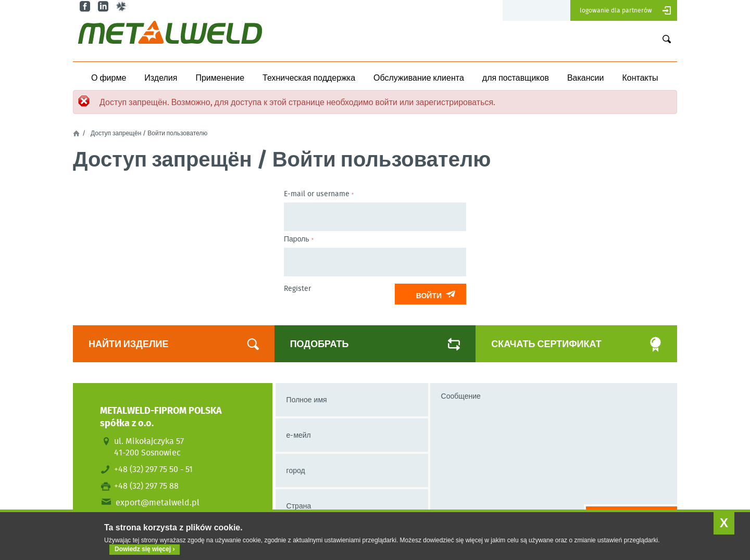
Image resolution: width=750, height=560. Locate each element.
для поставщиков (516, 78)
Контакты (640, 78)
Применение (220, 78)
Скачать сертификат (565, 344)
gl (123, 7)
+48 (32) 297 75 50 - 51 (153, 469)
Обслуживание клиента (419, 78)
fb (86, 7)
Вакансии (586, 78)
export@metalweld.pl (158, 502)
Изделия (161, 78)
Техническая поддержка (309, 78)
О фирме (109, 78)
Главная (76, 133)
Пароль (299, 239)
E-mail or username (319, 194)
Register (297, 288)
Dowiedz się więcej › (145, 549)
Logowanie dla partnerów (616, 10)
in (104, 7)
